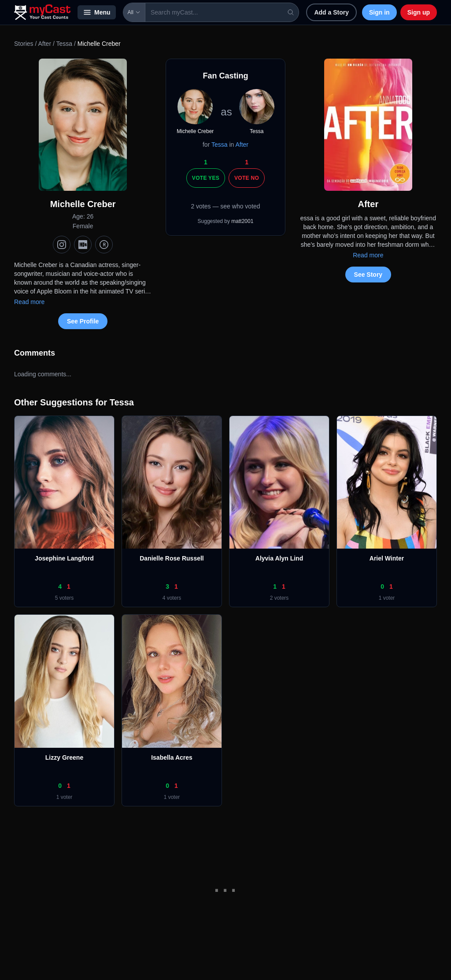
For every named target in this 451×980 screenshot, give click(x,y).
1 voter (387, 598)
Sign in (379, 12)
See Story (368, 275)
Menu (97, 12)
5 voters (65, 598)
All (134, 12)
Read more (29, 302)
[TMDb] (104, 245)
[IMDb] (83, 245)
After (44, 44)
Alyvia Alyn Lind (279, 558)
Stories (24, 44)
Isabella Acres (172, 757)
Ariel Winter (387, 558)
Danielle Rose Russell (172, 558)
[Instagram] (62, 245)
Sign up (419, 12)
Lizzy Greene (64, 757)
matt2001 (242, 221)
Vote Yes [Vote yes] (206, 178)
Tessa (64, 44)
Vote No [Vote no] (247, 178)
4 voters (172, 598)
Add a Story (331, 12)
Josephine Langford (64, 558)
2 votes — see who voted (225, 206)
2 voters (279, 598)
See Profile (83, 321)
